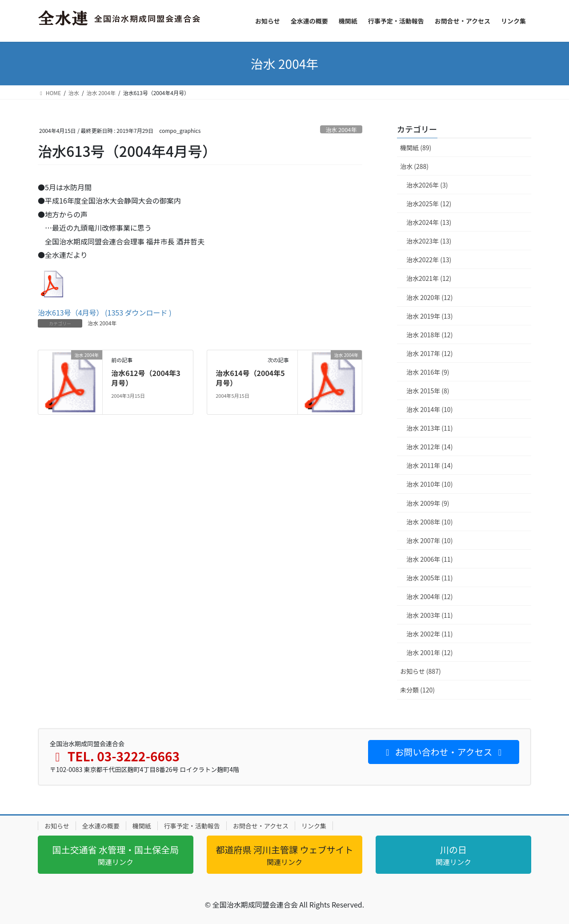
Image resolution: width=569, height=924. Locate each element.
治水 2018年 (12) (429, 335)
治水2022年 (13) (429, 260)
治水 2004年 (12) (429, 596)
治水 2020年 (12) (429, 297)
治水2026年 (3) (427, 185)
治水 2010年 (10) (429, 484)
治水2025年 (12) (429, 204)
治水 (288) (414, 166)
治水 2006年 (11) (429, 559)
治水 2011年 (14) (429, 465)
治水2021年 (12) (429, 278)
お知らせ (57, 826)
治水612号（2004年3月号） (146, 378)
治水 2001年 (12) (429, 652)
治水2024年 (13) (429, 222)
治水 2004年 (341, 130)
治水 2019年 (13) (429, 316)
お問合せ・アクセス (261, 826)
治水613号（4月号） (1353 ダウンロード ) (105, 312)
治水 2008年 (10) (429, 522)
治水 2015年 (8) (428, 391)
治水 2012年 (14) (429, 447)
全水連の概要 (101, 826)
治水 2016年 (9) (428, 372)
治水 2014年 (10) (429, 409)
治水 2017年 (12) (429, 353)
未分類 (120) (417, 690)
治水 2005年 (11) (429, 578)
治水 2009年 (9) (428, 503)
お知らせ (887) (421, 671)
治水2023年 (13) (429, 241)
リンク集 (314, 826)
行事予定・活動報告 (192, 826)
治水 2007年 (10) (429, 540)
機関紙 (142, 826)
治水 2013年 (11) (429, 428)
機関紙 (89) (416, 148)
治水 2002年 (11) (429, 634)
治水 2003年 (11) (429, 615)
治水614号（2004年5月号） (250, 378)
